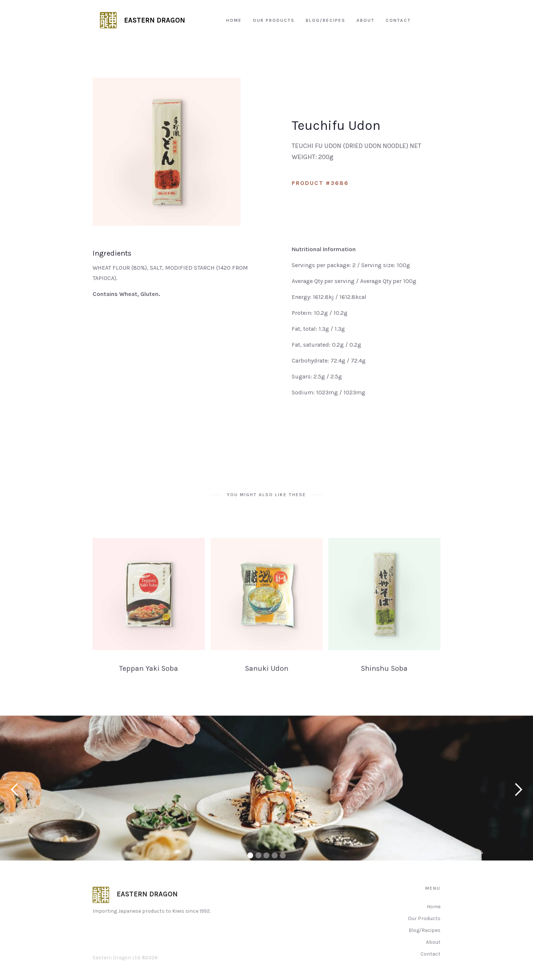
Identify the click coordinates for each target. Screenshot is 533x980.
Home (434, 917)
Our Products (424, 928)
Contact (430, 964)
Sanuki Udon (266, 678)
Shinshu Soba (385, 678)
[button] (15, 794)
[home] (143, 20)
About (433, 952)
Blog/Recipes (425, 940)
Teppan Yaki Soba (149, 678)
